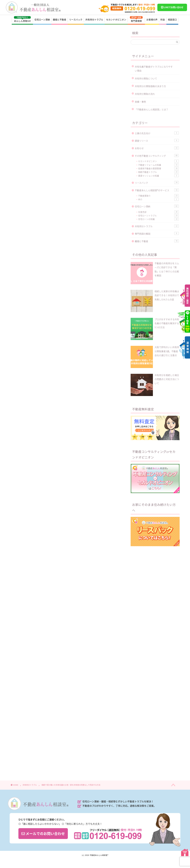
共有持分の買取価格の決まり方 (150, 86)
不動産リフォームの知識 (158, 165)
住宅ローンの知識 (158, 219)
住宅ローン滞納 (42, 20)
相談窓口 (172, 20)
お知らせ (157, 148)
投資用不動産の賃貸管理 (158, 168)
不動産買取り (158, 196)
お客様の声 (152, 20)
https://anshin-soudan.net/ (41, 680)
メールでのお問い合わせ (43, 833)
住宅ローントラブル (158, 215)
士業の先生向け (157, 133)
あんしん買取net (22, 19)
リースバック (76, 20)
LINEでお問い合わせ (172, 7)
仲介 (158, 199)
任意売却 (158, 212)
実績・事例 (140, 102)
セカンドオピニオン (116, 20)
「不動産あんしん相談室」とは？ (151, 109)
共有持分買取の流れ (145, 94)
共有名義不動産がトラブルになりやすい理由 (154, 69)
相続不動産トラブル (158, 172)
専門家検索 (136, 19)
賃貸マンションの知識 (158, 176)
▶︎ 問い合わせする (67, 578)
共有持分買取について (146, 78)
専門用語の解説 (157, 234)
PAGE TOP (185, 852)
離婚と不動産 (60, 20)
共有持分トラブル (94, 20)
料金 (163, 20)
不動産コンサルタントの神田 (56, 115)
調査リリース (157, 141)
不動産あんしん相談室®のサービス (157, 190)
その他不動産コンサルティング (157, 156)
